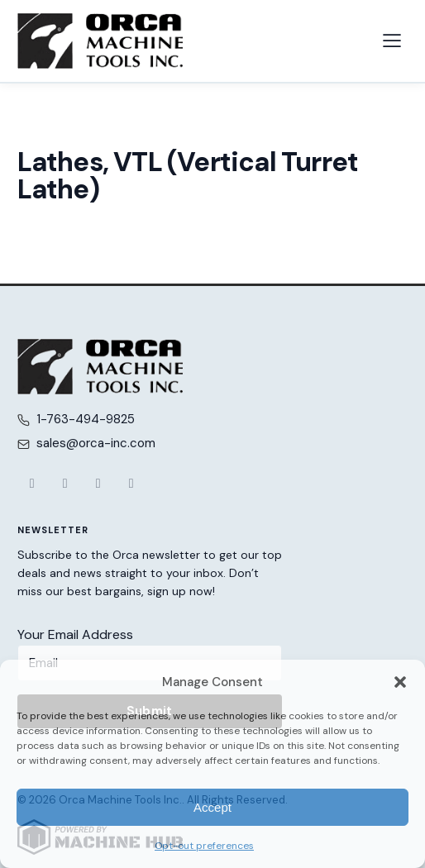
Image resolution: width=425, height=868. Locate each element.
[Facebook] (32, 484)
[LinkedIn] (131, 484)
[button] (400, 682)
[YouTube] (98, 484)
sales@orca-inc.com (96, 443)
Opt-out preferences (204, 846)
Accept (212, 807)
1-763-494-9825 (86, 419)
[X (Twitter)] (65, 484)
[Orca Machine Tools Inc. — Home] (100, 41)
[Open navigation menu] (392, 41)
